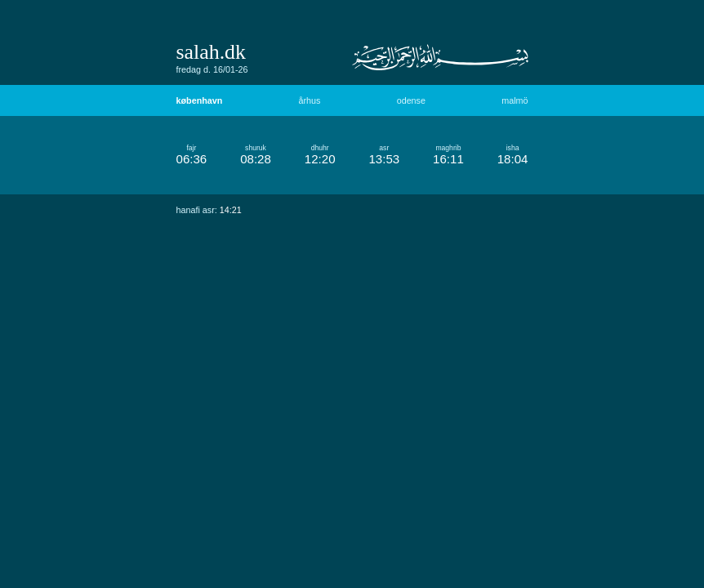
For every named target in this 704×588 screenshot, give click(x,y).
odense (411, 100)
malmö (515, 100)
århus (310, 100)
